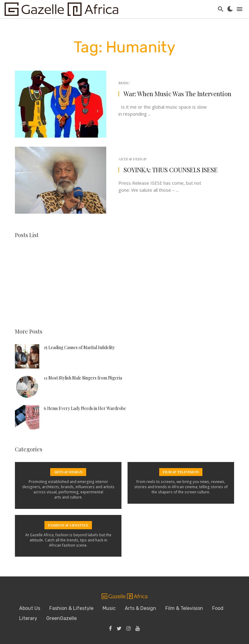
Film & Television (184, 608)
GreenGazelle (61, 618)
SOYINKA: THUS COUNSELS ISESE (171, 170)
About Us (30, 608)
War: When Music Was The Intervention (177, 94)
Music (124, 83)
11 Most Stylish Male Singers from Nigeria (83, 377)
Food (218, 608)
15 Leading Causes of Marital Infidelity (79, 347)
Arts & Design (132, 159)
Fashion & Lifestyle (71, 608)
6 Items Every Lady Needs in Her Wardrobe (85, 408)
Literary (28, 618)
